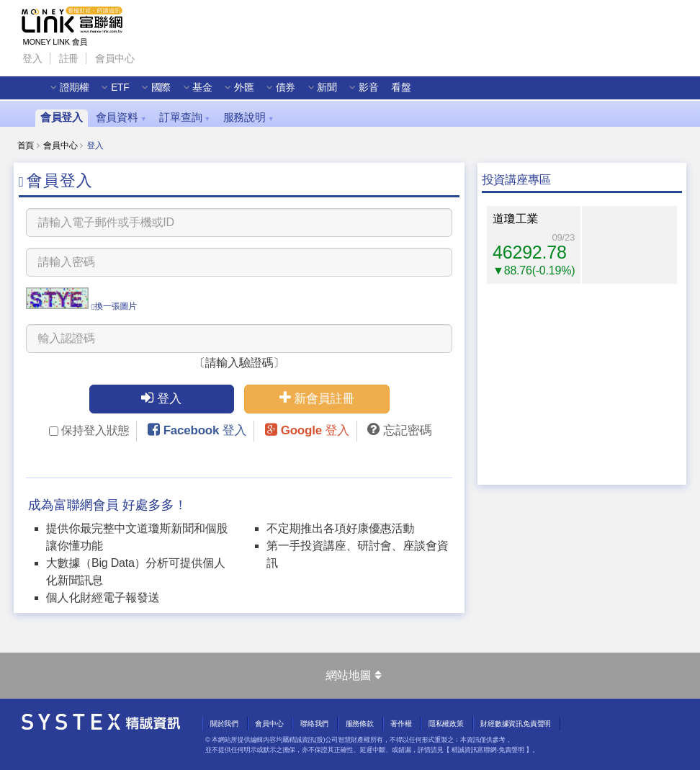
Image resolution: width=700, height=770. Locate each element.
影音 (371, 90)
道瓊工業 (515, 219)
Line (180, 54)
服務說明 (249, 117)
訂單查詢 (185, 117)
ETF (122, 90)
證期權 (77, 90)
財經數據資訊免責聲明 (516, 724)
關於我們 (224, 724)
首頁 (26, 145)
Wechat (207, 54)
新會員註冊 (317, 398)
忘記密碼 (407, 430)
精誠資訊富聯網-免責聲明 (488, 750)
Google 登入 (315, 430)
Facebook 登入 (205, 430)
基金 (205, 90)
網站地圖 (353, 675)
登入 (32, 58)
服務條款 (360, 724)
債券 (288, 90)
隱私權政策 (446, 724)
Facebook (153, 54)
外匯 (246, 90)
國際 (163, 90)
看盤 (403, 90)
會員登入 (62, 117)
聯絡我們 (314, 724)
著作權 (401, 724)
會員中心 (115, 58)
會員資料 (121, 117)
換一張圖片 (114, 306)
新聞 (330, 90)
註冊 (69, 58)
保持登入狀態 (89, 430)
